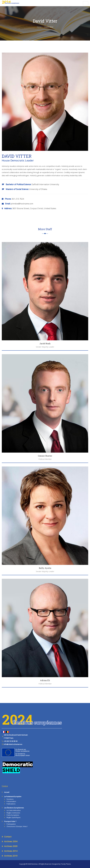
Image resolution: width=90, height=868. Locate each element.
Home (39, 27)
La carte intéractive (14, 810)
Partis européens (13, 815)
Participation (11, 824)
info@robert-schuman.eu (13, 744)
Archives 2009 (11, 846)
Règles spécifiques (14, 817)
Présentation (11, 801)
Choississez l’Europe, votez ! (17, 826)
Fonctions (10, 799)
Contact (8, 837)
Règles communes (13, 813)
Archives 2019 (11, 856)
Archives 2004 (11, 841)
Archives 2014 (11, 851)
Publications (11, 804)
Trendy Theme (66, 864)
